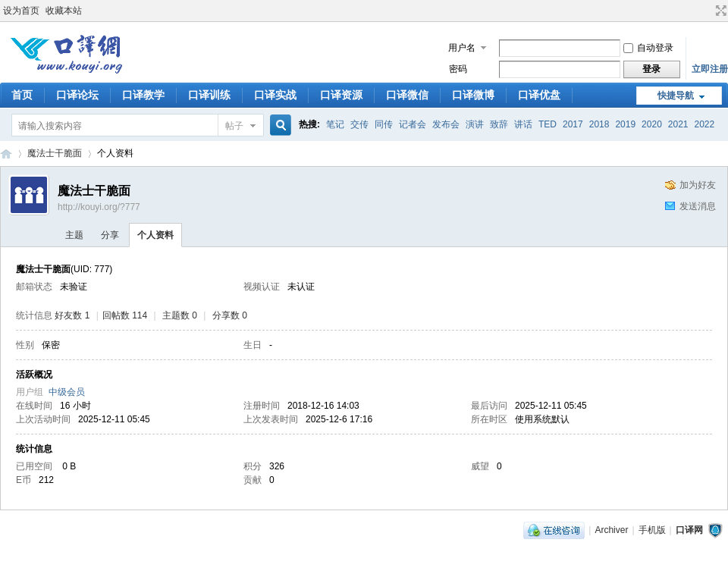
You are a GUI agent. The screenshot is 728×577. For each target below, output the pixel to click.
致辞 (499, 124)
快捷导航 (676, 96)
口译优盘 (539, 95)
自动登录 (648, 48)
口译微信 (407, 95)
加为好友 (698, 185)
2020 (652, 124)
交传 (359, 124)
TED (548, 124)
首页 (22, 95)
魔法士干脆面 (55, 153)
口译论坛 (77, 95)
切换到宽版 (719, 11)
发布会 (446, 124)
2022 (705, 124)
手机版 (652, 530)
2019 (625, 124)
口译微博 (473, 95)
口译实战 (275, 95)
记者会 (413, 124)
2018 (599, 124)
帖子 (234, 126)
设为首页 (21, 11)
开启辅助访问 (707, 11)
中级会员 (67, 392)
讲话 (523, 124)
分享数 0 (230, 315)
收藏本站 (64, 11)
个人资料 (155, 235)
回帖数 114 (125, 315)
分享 (110, 235)
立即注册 (710, 69)
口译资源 (341, 95)
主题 (74, 235)
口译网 (6, 154)
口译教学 (143, 95)
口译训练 (209, 95)
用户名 (462, 48)
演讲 (475, 124)
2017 (573, 124)
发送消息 (698, 206)
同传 (384, 124)
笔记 (335, 124)
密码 (458, 69)
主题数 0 (180, 315)
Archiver (611, 530)
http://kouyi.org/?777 (99, 207)
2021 (678, 124)
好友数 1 (72, 315)
